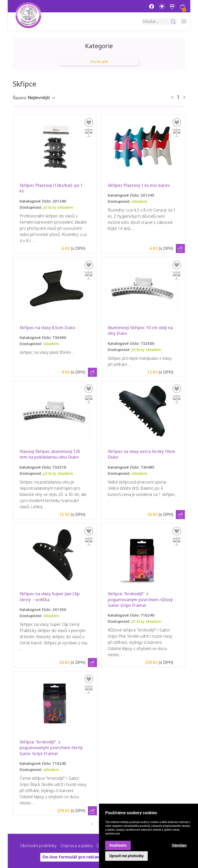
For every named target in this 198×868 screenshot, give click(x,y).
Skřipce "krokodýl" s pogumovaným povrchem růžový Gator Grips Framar (141, 600)
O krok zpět (99, 62)
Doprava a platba (77, 846)
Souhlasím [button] (118, 845)
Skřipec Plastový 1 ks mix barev (139, 185)
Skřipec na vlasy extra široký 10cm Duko (143, 454)
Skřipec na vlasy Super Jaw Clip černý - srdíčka (50, 597)
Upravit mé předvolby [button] (126, 856)
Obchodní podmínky (38, 846)
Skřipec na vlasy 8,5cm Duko (47, 328)
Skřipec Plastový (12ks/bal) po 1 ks (52, 188)
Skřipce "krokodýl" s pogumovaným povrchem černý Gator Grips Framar (52, 748)
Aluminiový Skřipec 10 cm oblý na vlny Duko (141, 331)
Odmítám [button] (179, 845)
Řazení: (20, 98)
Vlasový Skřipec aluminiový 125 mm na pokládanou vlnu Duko (50, 454)
